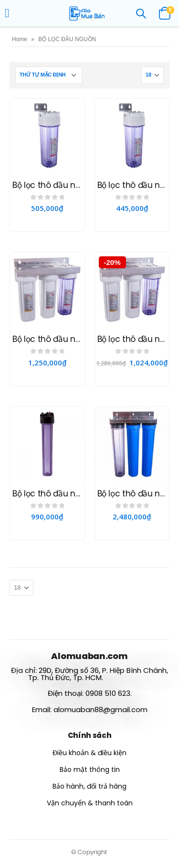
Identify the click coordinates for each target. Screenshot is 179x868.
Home (20, 39)
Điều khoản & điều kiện (89, 753)
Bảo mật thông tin (90, 769)
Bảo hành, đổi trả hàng (89, 786)
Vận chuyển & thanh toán (90, 803)
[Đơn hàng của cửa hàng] (49, 75)
